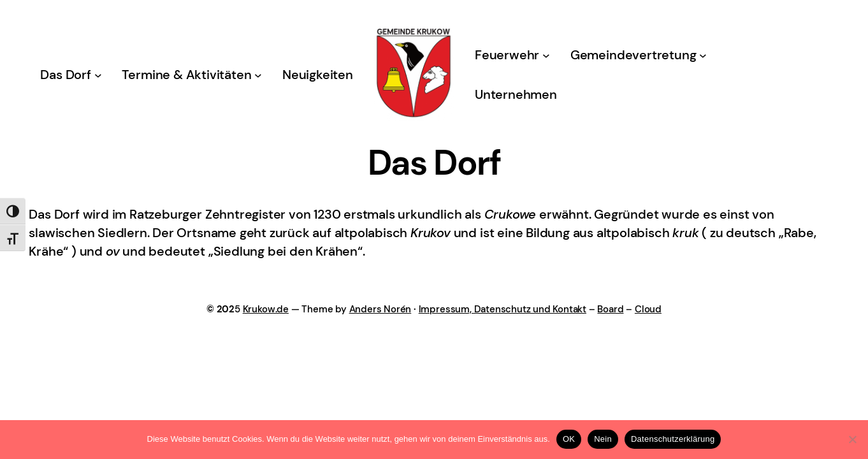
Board (610, 309)
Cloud (648, 309)
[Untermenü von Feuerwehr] (546, 55)
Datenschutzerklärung (673, 439)
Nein (603, 439)
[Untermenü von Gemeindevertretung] (703, 55)
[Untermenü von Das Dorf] (98, 75)
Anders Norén (380, 309)
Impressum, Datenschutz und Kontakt (503, 309)
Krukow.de (266, 309)
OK (569, 439)
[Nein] (852, 439)
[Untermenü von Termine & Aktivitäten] (258, 75)
